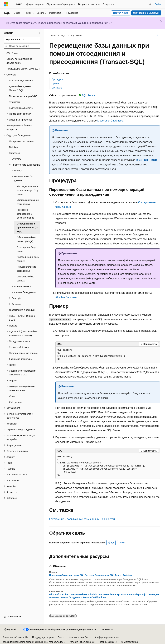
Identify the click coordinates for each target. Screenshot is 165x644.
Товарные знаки (107, 642)
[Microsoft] (6, 4)
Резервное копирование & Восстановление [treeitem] (25, 214)
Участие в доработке (80, 637)
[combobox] (22, 40)
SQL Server (76, 35)
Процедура (58, 79)
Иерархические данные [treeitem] (21, 141)
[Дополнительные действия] (157, 36)
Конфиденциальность (106, 637)
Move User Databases (110, 121)
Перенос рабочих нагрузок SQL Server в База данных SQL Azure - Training (91, 575)
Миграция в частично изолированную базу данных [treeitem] (28, 190)
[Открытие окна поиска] (150, 4)
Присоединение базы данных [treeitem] (28, 259)
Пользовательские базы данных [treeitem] (26, 269)
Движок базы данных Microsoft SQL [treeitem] (20, 88)
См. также (57, 88)
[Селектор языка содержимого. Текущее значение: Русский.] (10, 630)
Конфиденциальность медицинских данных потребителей (33, 642)
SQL (63, 35)
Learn (53, 35)
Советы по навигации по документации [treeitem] (19, 61)
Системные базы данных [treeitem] (26, 279)
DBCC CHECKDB (147, 160)
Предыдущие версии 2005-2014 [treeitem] (23, 69)
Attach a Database (66, 297)
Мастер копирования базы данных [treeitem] (28, 202)
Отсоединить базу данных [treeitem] (26, 249)
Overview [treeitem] (16, 159)
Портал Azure (121, 13)
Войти (158, 4)
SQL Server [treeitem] (12, 53)
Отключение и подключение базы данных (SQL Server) (82, 519)
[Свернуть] (39, 33)
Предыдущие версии (43, 637)
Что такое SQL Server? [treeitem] (21, 80)
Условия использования (82, 642)
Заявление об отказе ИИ (15, 637)
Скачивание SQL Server (146, 13)
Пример (56, 84)
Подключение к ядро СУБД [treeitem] (23, 96)
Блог (60, 637)
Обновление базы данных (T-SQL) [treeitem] (26, 239)
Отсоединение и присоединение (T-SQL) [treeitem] (27, 228)
